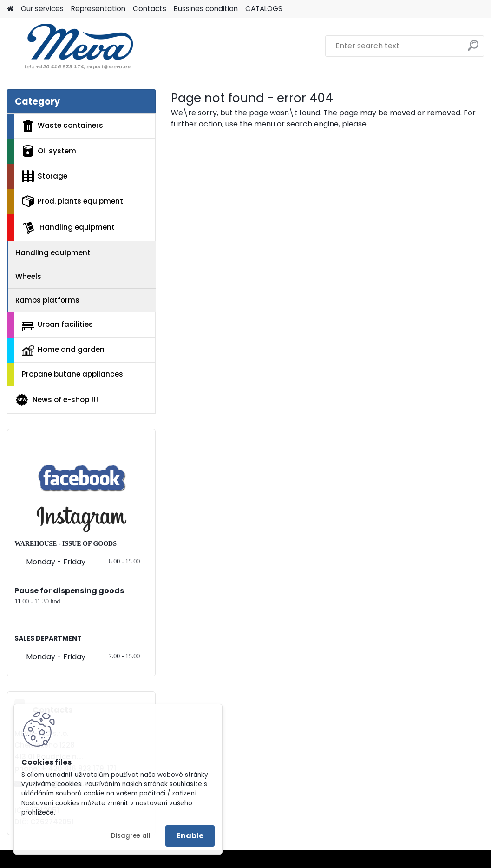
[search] (473, 49)
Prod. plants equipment (72, 201)
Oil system (49, 151)
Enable (190, 836)
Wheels (28, 276)
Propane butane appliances (72, 374)
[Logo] (71, 46)
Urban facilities (57, 325)
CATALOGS (264, 9)
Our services (42, 9)
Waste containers (62, 126)
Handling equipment (68, 228)
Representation (98, 9)
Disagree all (131, 836)
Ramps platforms (47, 300)
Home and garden (63, 350)
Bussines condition (206, 9)
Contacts (150, 9)
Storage (45, 176)
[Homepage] (10, 9)
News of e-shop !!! (56, 400)
